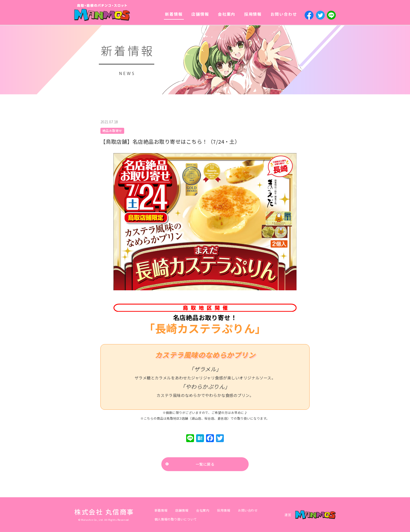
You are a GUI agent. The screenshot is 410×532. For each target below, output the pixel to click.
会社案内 (227, 14)
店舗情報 (200, 14)
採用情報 (253, 14)
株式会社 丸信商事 (104, 512)
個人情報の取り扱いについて (176, 519)
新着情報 (174, 14)
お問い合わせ (284, 14)
